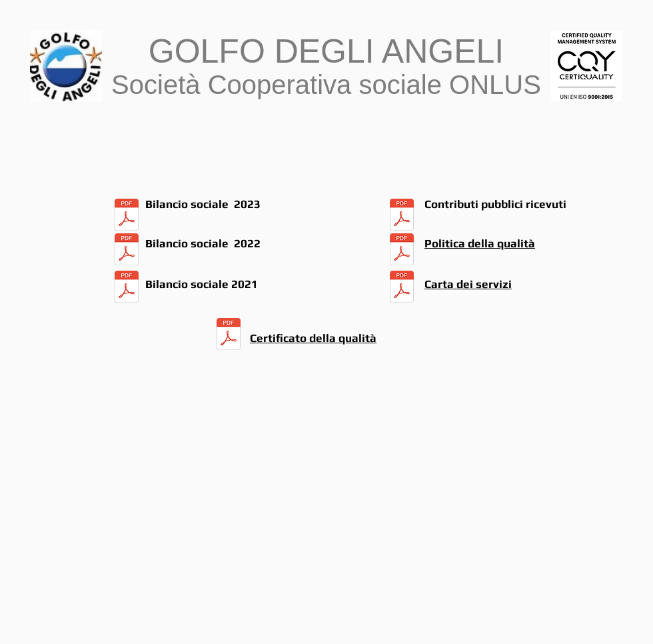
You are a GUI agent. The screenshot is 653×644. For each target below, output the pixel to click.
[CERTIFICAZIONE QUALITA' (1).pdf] (229, 336)
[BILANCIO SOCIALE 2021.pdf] (127, 289)
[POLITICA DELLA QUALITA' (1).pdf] (402, 251)
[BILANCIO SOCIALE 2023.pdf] (127, 216)
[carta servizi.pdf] (402, 289)
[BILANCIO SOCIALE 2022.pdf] (127, 251)
